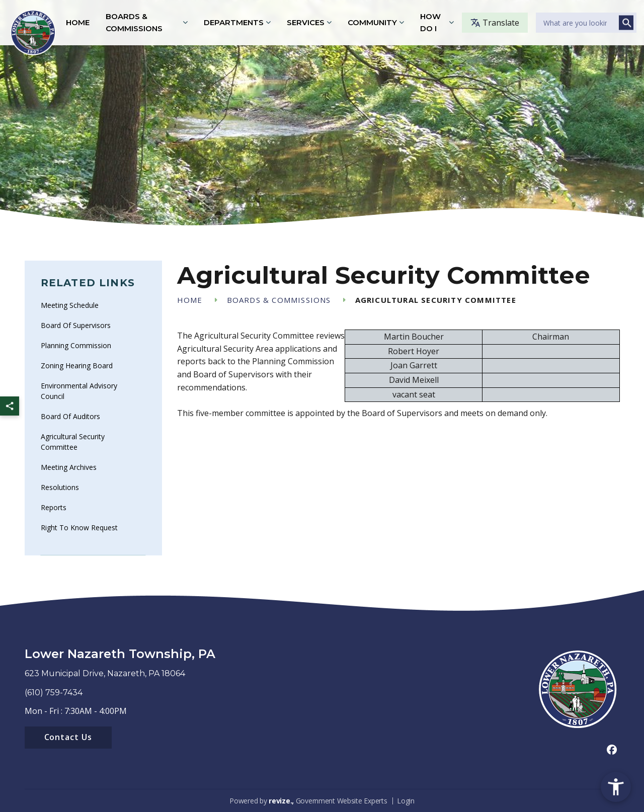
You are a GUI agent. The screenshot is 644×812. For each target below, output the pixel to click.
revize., (281, 801)
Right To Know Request (79, 527)
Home (78, 22)
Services (306, 22)
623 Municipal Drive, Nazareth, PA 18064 (105, 673)
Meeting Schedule (70, 305)
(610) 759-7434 (54, 693)
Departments (234, 22)
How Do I (430, 22)
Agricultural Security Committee (73, 442)
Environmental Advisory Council (79, 391)
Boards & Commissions (134, 22)
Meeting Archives (69, 467)
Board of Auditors (70, 416)
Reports (54, 507)
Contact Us (68, 737)
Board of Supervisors (76, 325)
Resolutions (60, 487)
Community (372, 22)
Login (406, 801)
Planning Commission (76, 345)
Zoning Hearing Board (77, 366)
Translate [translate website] (495, 23)
